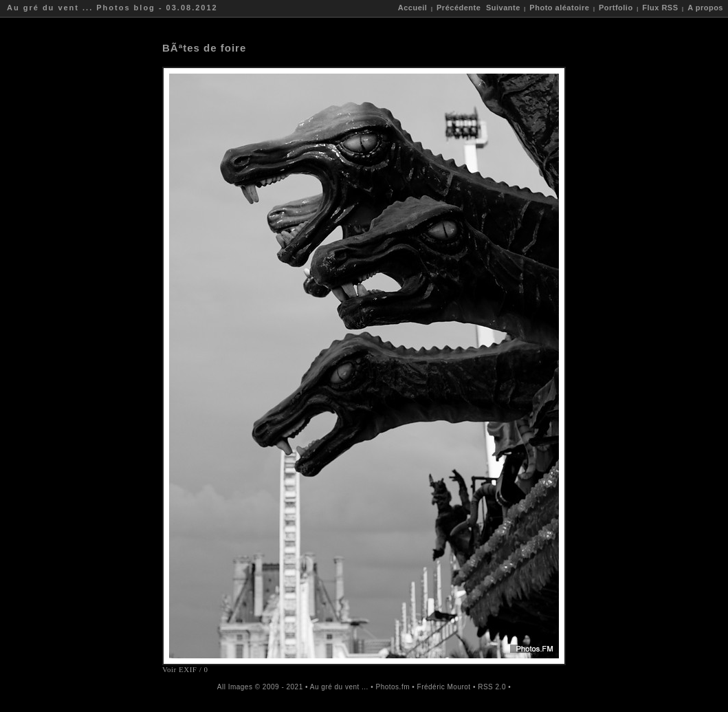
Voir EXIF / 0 (185, 669)
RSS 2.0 (492, 687)
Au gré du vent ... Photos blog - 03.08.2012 (112, 8)
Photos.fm (393, 687)
